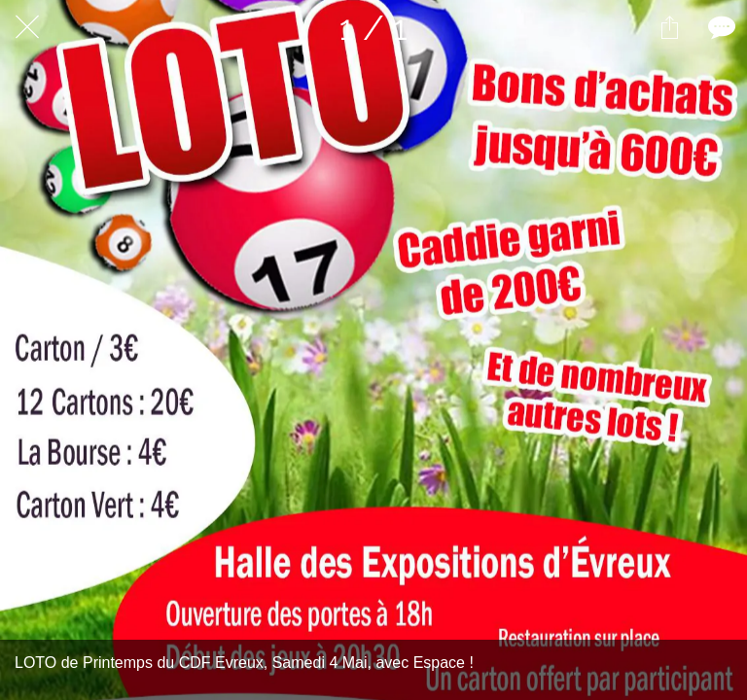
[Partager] (669, 27)
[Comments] (720, 27)
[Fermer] (27, 27)
